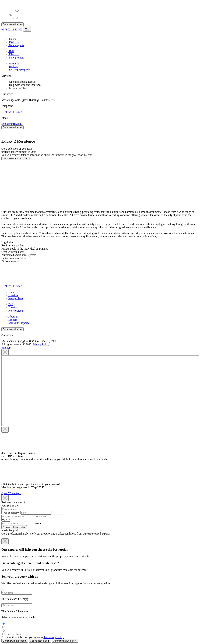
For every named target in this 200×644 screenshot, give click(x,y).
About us (13, 317)
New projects (16, 298)
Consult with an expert (15, 641)
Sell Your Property (19, 323)
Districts (13, 295)
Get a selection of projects (17, 158)
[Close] (5, 352)
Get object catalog (40, 641)
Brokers (13, 320)
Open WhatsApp (11, 493)
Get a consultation (13, 24)
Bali (11, 304)
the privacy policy (54, 637)
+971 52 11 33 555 (12, 30)
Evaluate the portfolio (14, 527)
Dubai (12, 292)
